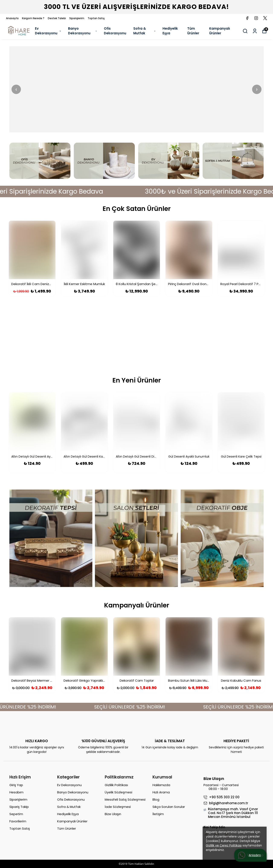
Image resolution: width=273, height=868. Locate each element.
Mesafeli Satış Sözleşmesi (125, 799)
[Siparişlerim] (255, 31)
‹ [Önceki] (16, 89)
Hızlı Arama (161, 792)
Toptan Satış (96, 18)
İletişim (158, 814)
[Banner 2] (136, 89)
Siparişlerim (77, 18)
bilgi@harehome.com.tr (226, 803)
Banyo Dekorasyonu (83, 31)
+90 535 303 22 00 (221, 797)
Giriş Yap (16, 785)
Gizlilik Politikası (116, 785)
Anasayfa (12, 18)
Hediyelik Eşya (170, 31)
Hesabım (16, 792)
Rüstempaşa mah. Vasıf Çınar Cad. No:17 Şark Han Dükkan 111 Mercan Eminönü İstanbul (231, 813)
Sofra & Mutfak (145, 31)
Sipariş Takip (19, 807)
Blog (156, 799)
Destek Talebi (57, 18)
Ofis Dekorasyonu (115, 31)
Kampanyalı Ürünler (220, 31)
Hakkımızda (161, 785)
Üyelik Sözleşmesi (118, 792)
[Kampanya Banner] (136, 338)
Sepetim (16, 814)
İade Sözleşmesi (118, 807)
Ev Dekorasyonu (48, 31)
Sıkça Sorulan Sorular (169, 807)
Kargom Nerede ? (33, 18)
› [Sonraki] (257, 89)
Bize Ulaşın (113, 814)
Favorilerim (18, 821)
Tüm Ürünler (193, 31)
